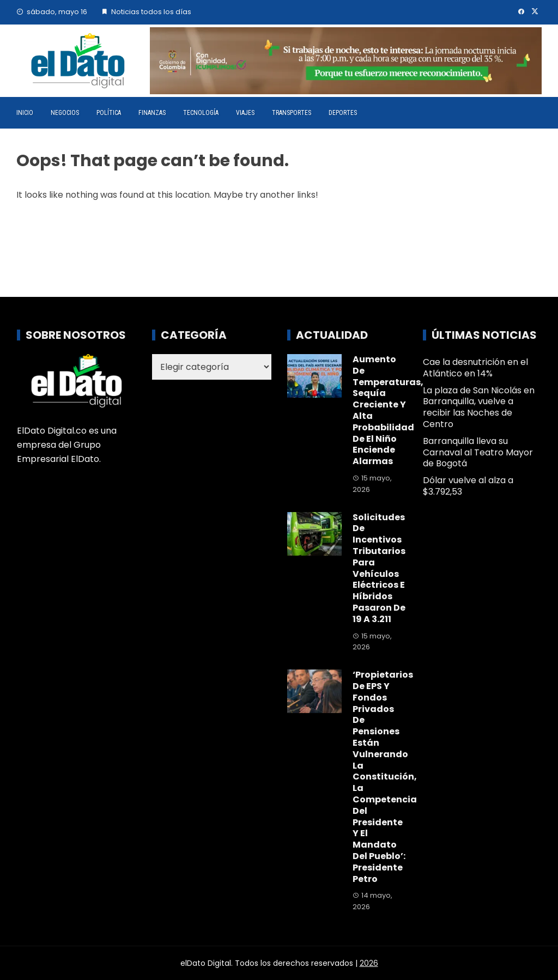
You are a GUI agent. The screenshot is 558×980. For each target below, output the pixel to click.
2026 (369, 963)
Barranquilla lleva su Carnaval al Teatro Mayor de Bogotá (478, 452)
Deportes (343, 113)
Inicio (25, 113)
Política (109, 113)
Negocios (65, 113)
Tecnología (201, 113)
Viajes (245, 113)
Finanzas (152, 113)
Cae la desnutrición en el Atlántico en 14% (475, 368)
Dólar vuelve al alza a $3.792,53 (468, 486)
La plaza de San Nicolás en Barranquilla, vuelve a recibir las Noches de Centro (479, 407)
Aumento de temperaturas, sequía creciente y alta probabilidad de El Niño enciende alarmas (388, 410)
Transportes (292, 113)
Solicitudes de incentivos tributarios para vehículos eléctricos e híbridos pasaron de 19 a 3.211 (379, 568)
